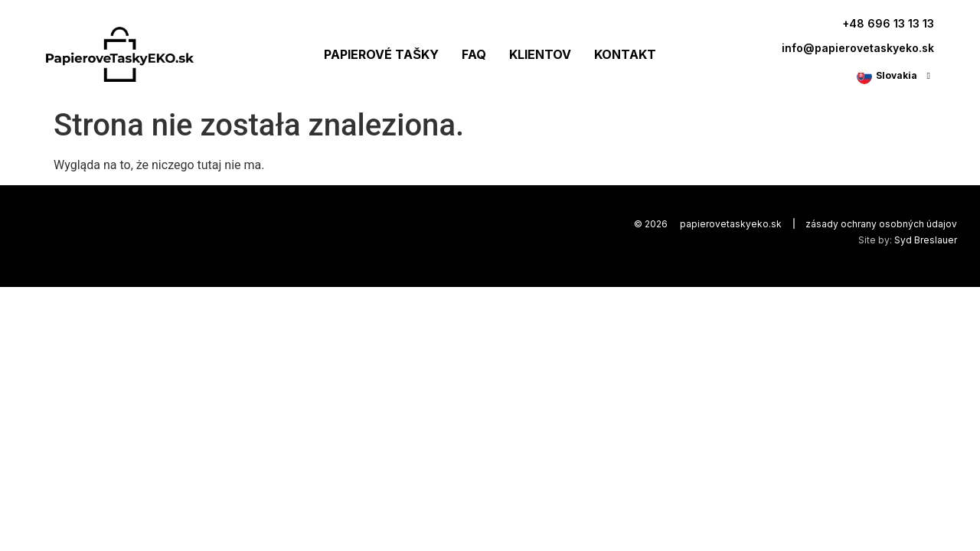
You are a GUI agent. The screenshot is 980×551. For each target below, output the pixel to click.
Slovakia (897, 75)
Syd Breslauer (926, 240)
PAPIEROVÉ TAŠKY (381, 54)
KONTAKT (625, 54)
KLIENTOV (540, 54)
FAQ (474, 54)
